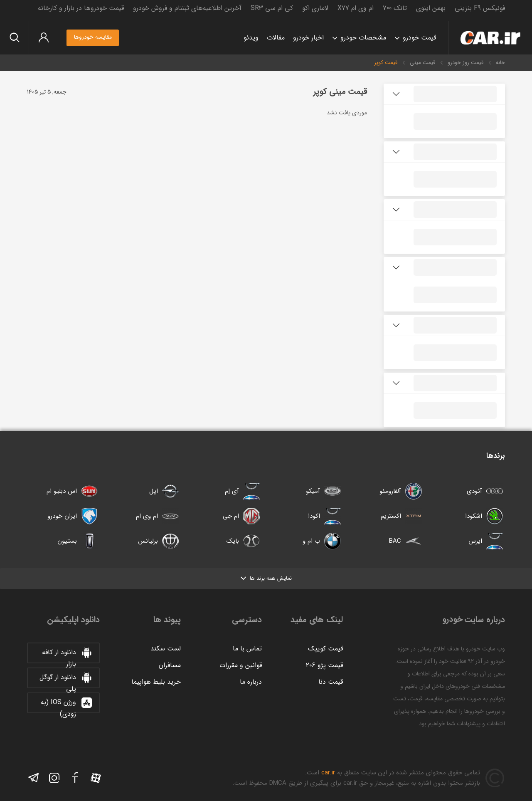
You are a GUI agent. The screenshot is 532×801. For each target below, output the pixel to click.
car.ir (328, 773)
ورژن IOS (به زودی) (67, 705)
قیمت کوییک (325, 649)
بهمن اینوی (431, 8)
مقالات (276, 38)
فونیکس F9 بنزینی (480, 8)
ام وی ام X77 (356, 8)
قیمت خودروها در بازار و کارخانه (81, 8)
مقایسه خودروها (93, 37)
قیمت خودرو (419, 38)
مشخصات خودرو (363, 38)
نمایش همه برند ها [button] (266, 578)
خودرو (490, 38)
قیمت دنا (331, 682)
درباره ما (251, 682)
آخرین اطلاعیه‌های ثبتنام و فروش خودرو (187, 8)
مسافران (170, 665)
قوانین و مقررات (241, 665)
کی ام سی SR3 (272, 8)
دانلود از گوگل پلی (66, 680)
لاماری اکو (315, 8)
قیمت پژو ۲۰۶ (324, 665)
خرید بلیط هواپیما (156, 682)
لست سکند (166, 649)
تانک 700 (395, 8)
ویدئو (251, 38)
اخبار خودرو (308, 38)
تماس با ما (247, 649)
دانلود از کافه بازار (67, 655)
